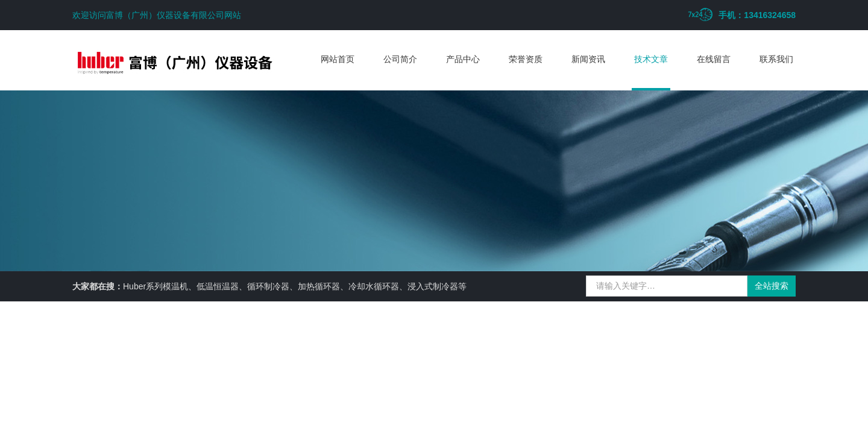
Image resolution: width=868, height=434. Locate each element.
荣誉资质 (526, 59)
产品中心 (463, 59)
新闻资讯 (588, 59)
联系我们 (776, 59)
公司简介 (400, 59)
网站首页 (338, 59)
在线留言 (714, 59)
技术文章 (651, 59)
